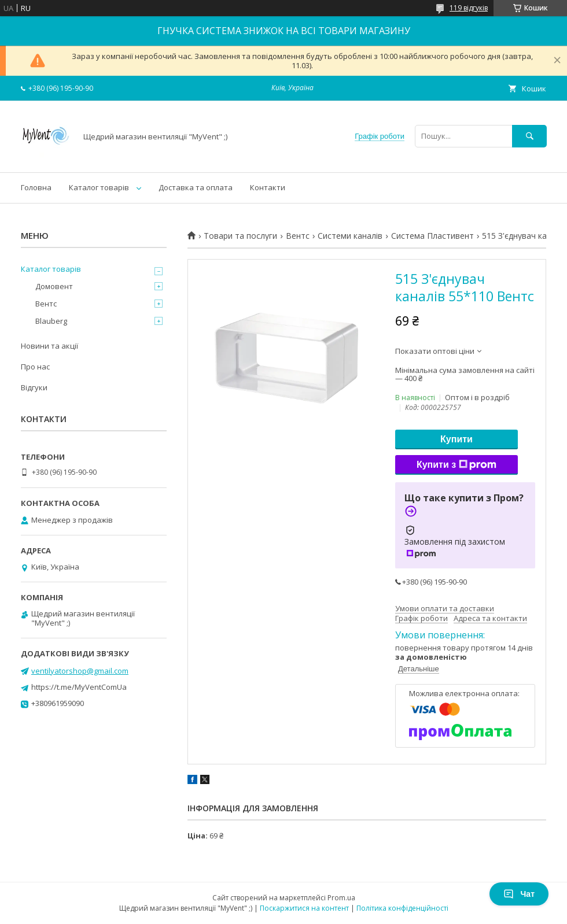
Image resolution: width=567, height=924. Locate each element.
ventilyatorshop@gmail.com (80, 671)
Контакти (268, 187)
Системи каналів (350, 236)
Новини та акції (49, 346)
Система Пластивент (432, 236)
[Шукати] (529, 136)
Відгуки (34, 387)
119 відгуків (469, 8)
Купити (456, 439)
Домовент (54, 286)
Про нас (35, 367)
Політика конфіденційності (402, 908)
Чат (519, 894)
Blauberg (51, 321)
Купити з (456, 465)
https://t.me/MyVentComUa (79, 687)
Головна (36, 187)
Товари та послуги (240, 236)
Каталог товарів (99, 187)
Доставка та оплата (196, 187)
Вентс (298, 236)
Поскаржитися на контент (304, 908)
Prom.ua (341, 898)
